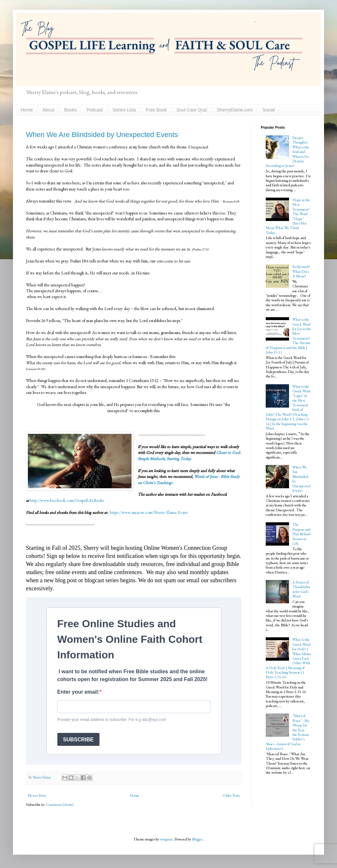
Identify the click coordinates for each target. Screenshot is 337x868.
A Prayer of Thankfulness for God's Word (301, 589)
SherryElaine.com (235, 110)
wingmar (166, 839)
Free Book (156, 110)
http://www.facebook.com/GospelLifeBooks (67, 500)
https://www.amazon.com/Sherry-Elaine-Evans (148, 512)
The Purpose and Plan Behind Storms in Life (301, 534)
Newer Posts (37, 795)
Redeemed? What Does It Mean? (301, 271)
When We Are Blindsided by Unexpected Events (102, 135)
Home (27, 110)
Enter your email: (79, 692)
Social (269, 110)
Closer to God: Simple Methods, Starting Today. (189, 455)
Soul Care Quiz (192, 110)
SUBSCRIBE (78, 740)
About (48, 110)
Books (70, 110)
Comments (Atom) (60, 804)
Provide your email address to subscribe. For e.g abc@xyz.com (112, 720)
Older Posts (231, 795)
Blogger (197, 839)
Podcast (95, 110)
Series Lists (124, 110)
